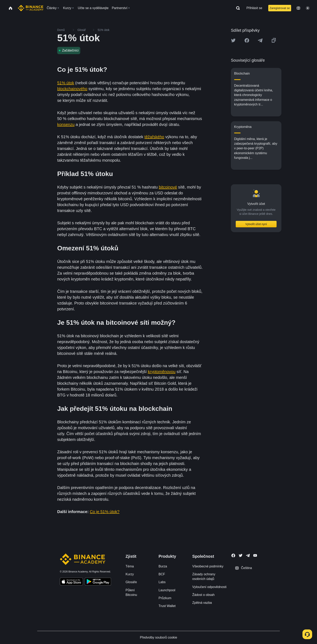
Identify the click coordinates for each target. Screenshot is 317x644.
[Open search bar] (237, 8)
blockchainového (72, 89)
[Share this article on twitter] (233, 40)
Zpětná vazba (202, 603)
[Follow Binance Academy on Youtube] (255, 555)
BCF (162, 574)
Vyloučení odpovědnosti (209, 587)
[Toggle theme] (308, 8)
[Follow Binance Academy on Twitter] (241, 555)
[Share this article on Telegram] (260, 40)
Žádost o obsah (203, 595)
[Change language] (298, 8)
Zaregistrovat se (280, 8)
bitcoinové (168, 187)
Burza (163, 566)
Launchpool (167, 590)
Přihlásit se (254, 8)
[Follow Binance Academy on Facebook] (233, 555)
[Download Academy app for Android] (98, 582)
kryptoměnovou (162, 372)
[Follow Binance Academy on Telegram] (248, 555)
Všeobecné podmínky (208, 566)
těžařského (154, 137)
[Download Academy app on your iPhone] (71, 582)
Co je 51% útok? (105, 512)
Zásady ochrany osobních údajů (204, 577)
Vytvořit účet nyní (256, 224)
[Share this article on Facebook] (247, 40)
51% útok (66, 83)
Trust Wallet (167, 606)
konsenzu (66, 124)
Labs (162, 582)
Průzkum (165, 598)
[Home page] (31, 8)
